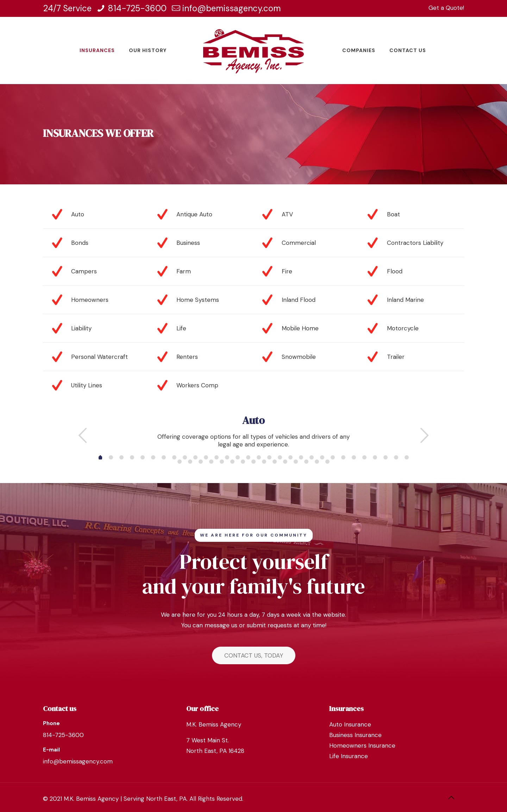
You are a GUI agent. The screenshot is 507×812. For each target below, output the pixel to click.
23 (343, 457)
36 (243, 462)
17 (280, 457)
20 (312, 457)
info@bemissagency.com (232, 8)
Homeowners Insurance (362, 746)
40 (285, 462)
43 (317, 462)
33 (211, 462)
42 (306, 462)
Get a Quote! (446, 8)
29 (407, 457)
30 (180, 462)
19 (301, 457)
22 (333, 457)
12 (227, 457)
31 (190, 462)
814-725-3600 (137, 8)
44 (327, 462)
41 (296, 462)
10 (206, 457)
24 (354, 457)
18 (290, 457)
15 (259, 457)
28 (396, 457)
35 (232, 462)
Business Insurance (355, 735)
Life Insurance (349, 756)
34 (222, 462)
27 (386, 457)
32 (201, 462)
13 (238, 457)
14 (248, 457)
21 (322, 457)
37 (254, 462)
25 (364, 457)
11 (217, 457)
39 (275, 462)
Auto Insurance (350, 724)
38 (264, 462)
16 (269, 457)
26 (375, 457)
